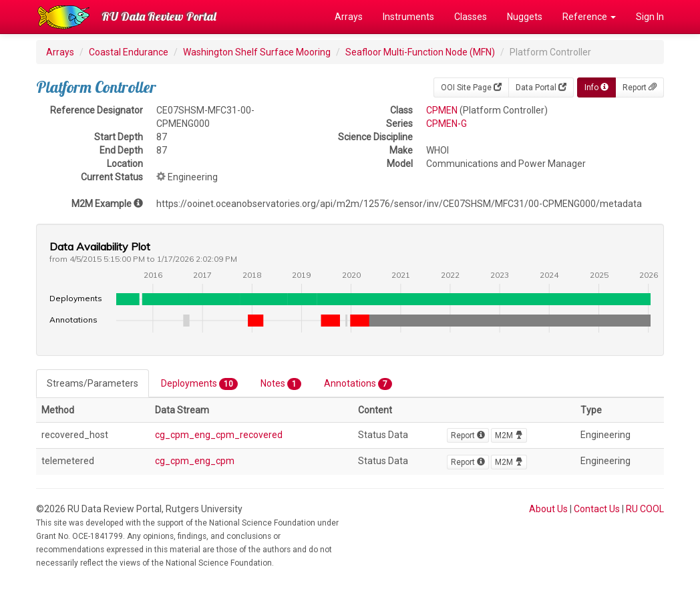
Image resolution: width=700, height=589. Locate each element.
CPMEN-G (447, 124)
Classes (471, 17)
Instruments (408, 17)
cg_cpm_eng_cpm (195, 461)
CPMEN (442, 110)
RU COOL (645, 509)
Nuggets (525, 17)
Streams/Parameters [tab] (93, 383)
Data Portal (541, 87)
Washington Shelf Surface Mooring (257, 52)
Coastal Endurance (129, 52)
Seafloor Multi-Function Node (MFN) (420, 52)
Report (640, 87)
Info (596, 87)
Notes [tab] (281, 384)
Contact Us (597, 509)
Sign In (650, 17)
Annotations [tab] (358, 384)
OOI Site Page (471, 87)
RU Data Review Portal (159, 16)
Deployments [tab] (199, 384)
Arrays (349, 17)
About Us (548, 509)
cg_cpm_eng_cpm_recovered (219, 435)
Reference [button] (589, 17)
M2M (509, 435)
